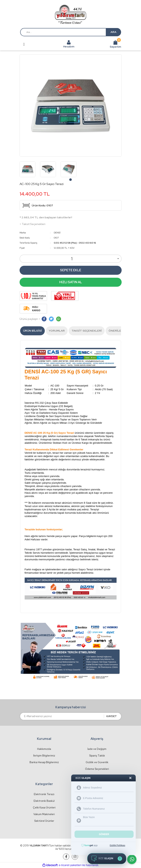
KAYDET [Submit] (112, 716)
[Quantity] (71, 259)
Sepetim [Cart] (115, 44)
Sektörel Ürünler (44, 821)
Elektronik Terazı (44, 794)
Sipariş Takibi (97, 756)
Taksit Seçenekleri (87, 331)
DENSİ (57, 233)
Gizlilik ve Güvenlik (97, 762)
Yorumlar (57, 331)
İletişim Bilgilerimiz (44, 756)
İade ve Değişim (97, 749)
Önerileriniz (119, 331)
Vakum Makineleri (44, 814)
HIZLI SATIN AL (71, 282)
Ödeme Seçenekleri (97, 769)
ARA (113, 32)
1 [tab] (70, 180)
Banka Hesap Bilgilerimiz (44, 762)
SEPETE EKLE (71, 270)
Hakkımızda (44, 749)
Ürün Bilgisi (32, 331)
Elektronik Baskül (44, 801)
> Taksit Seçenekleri (32, 224)
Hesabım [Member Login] (69, 47)
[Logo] (70, 14)
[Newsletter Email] (62, 716)
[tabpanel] (27, 169)
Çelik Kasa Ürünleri (44, 808)
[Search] (71, 32)
